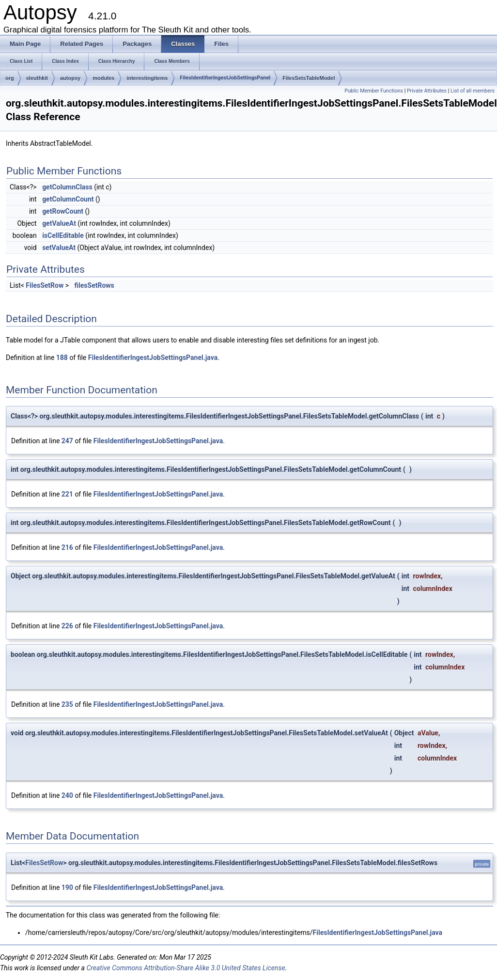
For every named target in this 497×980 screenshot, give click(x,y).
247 (67, 441)
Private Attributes (427, 91)
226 (67, 626)
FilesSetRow (45, 285)
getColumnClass (67, 187)
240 (67, 795)
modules (103, 78)
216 (67, 547)
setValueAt (59, 248)
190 (67, 887)
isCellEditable (63, 235)
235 (67, 704)
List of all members (473, 91)
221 (67, 494)
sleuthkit (37, 78)
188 (62, 358)
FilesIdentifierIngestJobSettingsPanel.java (153, 358)
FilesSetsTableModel (309, 78)
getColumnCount (68, 199)
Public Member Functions (374, 91)
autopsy (70, 78)
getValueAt (59, 223)
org (10, 78)
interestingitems (147, 78)
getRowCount (63, 211)
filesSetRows (94, 285)
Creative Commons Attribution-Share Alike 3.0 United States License (186, 968)
